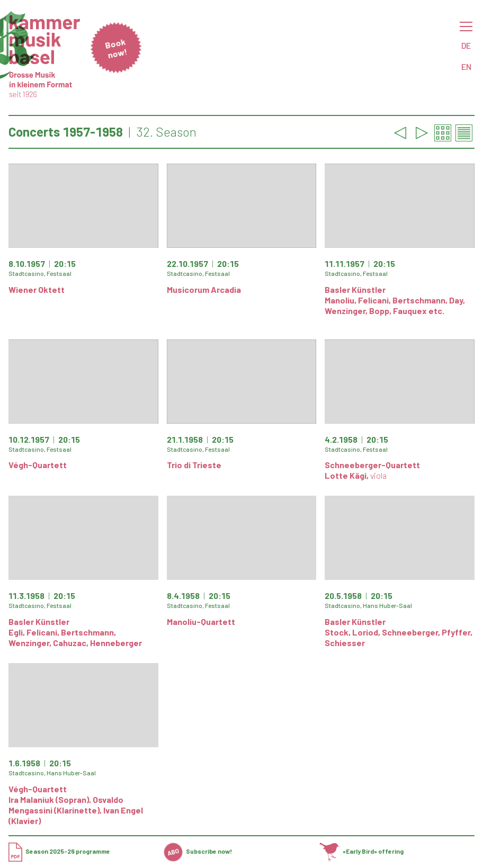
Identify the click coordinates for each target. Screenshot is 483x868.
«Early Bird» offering (362, 851)
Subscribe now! (198, 851)
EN (466, 66)
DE (466, 45)
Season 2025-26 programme (59, 851)
